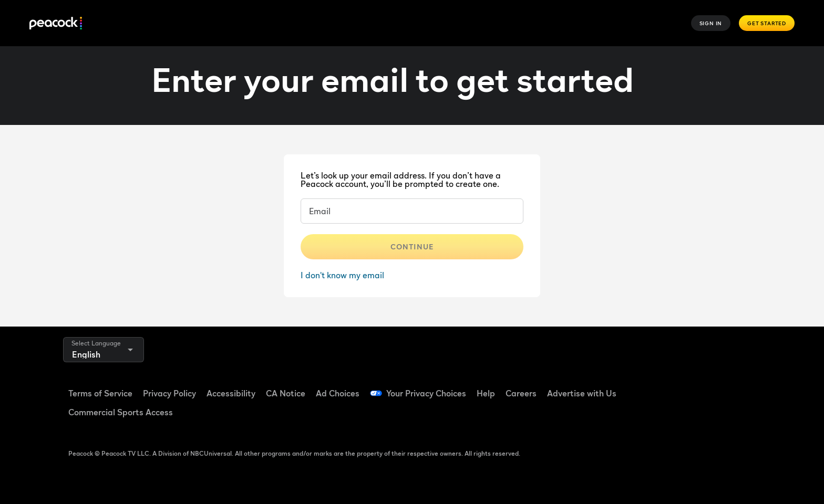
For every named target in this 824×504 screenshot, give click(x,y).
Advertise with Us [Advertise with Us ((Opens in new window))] (582, 393)
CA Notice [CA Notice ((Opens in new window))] (286, 393)
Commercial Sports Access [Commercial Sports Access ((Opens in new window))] (121, 412)
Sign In (711, 23)
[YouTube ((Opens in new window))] (712, 386)
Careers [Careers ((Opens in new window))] (521, 393)
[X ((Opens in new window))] (657, 416)
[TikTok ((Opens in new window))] (684, 386)
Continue (412, 246)
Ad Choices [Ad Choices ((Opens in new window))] (338, 393)
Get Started (767, 23)
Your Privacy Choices (426, 393)
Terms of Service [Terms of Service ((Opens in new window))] (100, 393)
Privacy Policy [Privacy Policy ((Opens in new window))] (169, 393)
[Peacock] (56, 23)
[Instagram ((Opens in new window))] (739, 386)
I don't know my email (342, 275)
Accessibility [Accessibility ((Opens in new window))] (231, 393)
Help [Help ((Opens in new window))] (486, 393)
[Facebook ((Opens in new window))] (657, 386)
